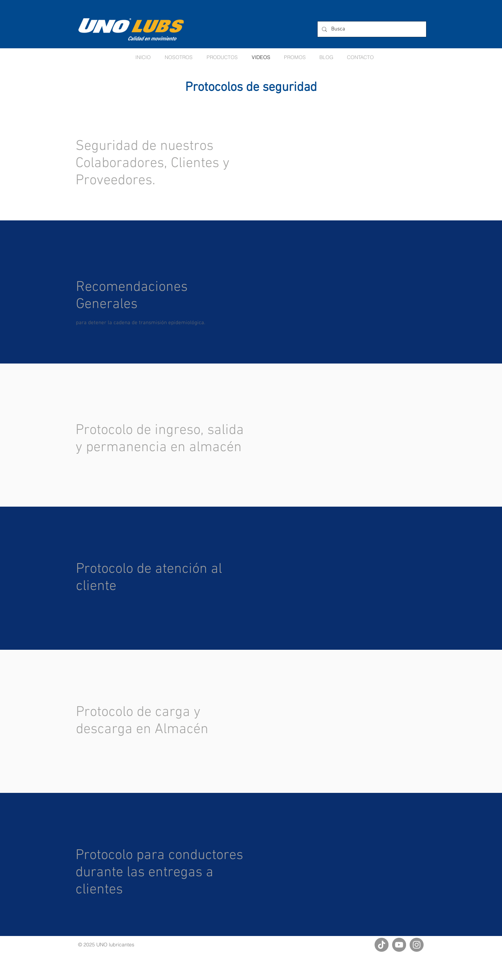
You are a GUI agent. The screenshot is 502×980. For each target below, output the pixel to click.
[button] (295, 57)
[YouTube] (399, 945)
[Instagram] (417, 945)
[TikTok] (382, 945)
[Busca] (371, 29)
